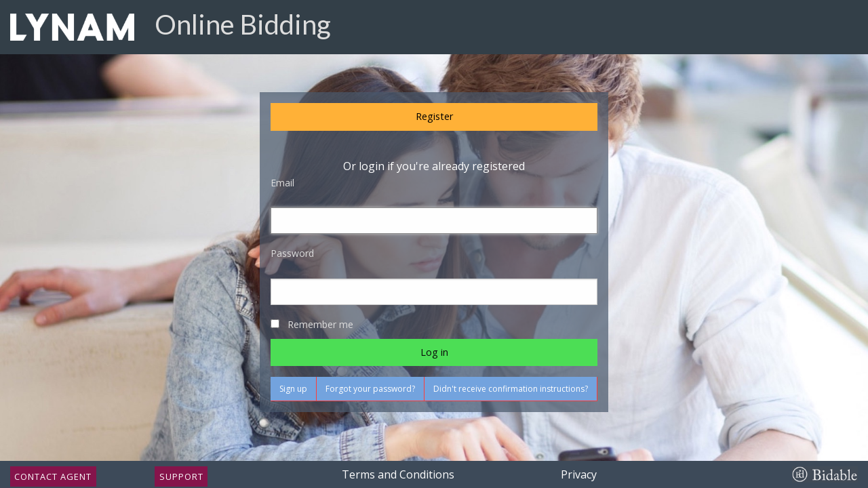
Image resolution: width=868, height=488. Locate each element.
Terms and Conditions (398, 474)
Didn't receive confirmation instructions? (511, 389)
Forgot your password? (370, 389)
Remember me (320, 324)
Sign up (293, 389)
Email (282, 183)
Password (292, 253)
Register (434, 116)
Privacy (579, 474)
